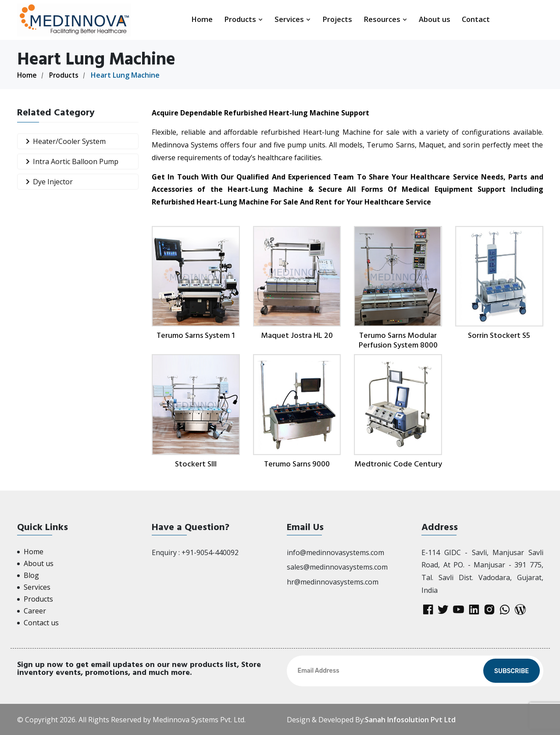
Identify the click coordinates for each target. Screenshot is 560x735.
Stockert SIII (196, 464)
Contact (476, 19)
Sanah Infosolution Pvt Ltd (410, 719)
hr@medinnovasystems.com (333, 582)
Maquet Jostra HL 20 (297, 335)
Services (293, 19)
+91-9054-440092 (210, 552)
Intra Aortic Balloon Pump (70, 161)
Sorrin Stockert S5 (499, 335)
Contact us (41, 622)
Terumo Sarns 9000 (297, 464)
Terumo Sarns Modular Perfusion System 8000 (398, 340)
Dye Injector (47, 181)
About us (435, 19)
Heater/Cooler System (64, 141)
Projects (337, 19)
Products (244, 19)
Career (35, 610)
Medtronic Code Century (398, 464)
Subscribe (512, 671)
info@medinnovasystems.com (335, 552)
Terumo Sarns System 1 (196, 335)
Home (202, 19)
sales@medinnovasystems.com (337, 567)
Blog (31, 575)
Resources (385, 19)
